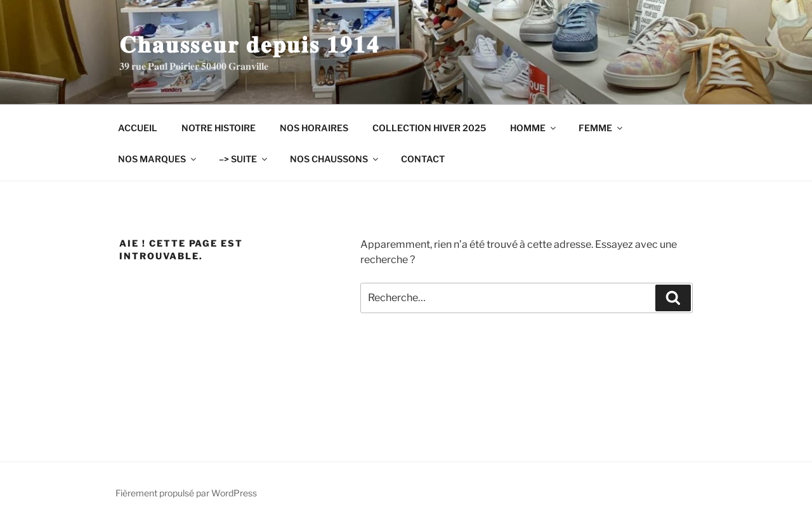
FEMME (601, 128)
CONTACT (423, 159)
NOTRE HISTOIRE (219, 128)
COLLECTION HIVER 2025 (429, 128)
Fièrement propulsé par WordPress (186, 493)
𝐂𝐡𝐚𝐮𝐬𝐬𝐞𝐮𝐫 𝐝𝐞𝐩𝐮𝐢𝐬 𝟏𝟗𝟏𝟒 (249, 44)
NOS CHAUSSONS (335, 159)
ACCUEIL (138, 128)
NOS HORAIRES (314, 128)
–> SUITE (244, 159)
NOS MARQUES (158, 159)
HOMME (534, 128)
